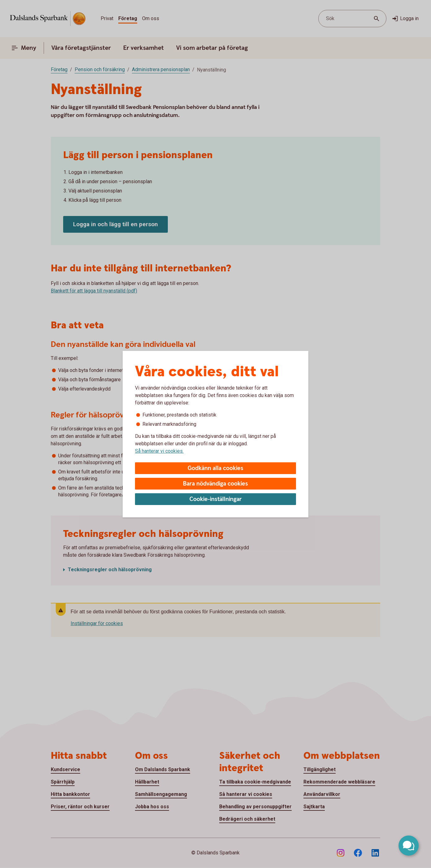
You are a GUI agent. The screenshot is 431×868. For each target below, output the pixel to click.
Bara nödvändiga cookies (215, 484)
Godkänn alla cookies (215, 468)
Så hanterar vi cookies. (159, 451)
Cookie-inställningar (216, 499)
